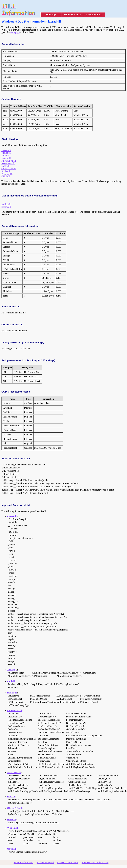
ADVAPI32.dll (8, 163)
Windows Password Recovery (95, 862)
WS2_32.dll (7, 174)
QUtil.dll (6, 176)
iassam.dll (6, 207)
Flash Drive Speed (45, 862)
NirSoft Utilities (94, 15)
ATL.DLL (6, 153)
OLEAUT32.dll (9, 169)
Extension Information (67, 862)
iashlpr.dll (6, 204)
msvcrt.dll (6, 150)
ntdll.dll (5, 156)
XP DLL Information (23, 862)
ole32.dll (5, 166)
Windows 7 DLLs (73, 15)
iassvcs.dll (6, 158)
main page (15, 32)
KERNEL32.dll (9, 161)
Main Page (51, 15)
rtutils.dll (6, 171)
